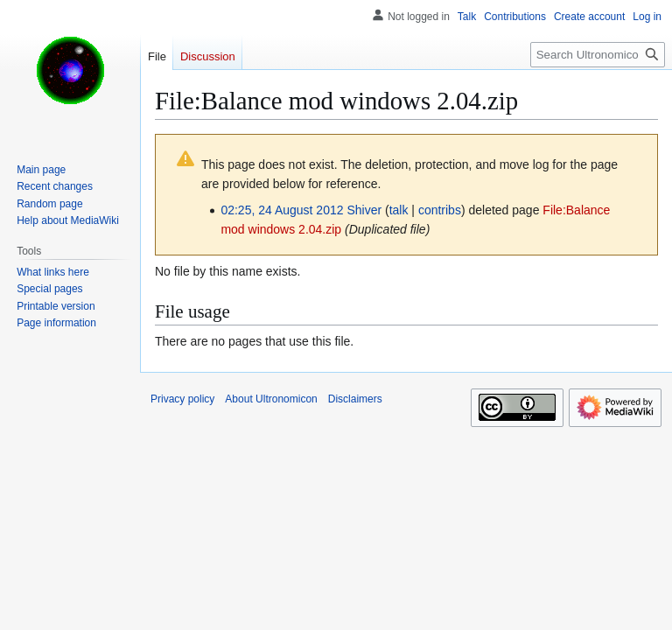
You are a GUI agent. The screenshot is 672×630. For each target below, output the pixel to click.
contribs (440, 210)
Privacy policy (182, 399)
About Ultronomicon (271, 399)
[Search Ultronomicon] (598, 55)
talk (399, 210)
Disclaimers (355, 399)
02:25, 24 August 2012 (282, 210)
